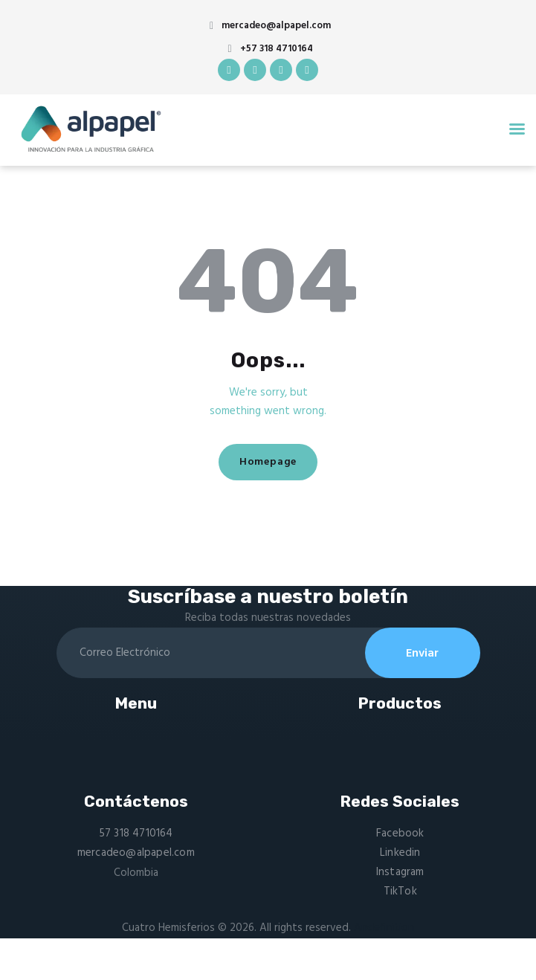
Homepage (268, 462)
